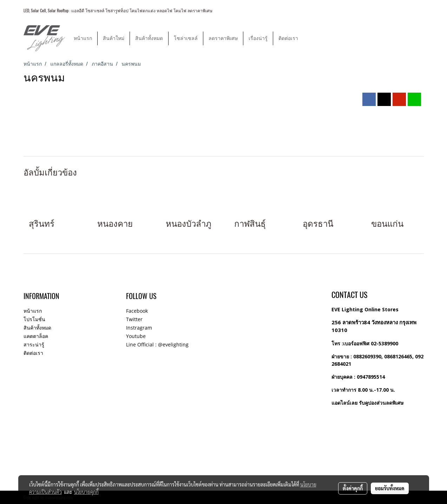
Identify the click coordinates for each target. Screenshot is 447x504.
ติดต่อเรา (288, 38)
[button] (310, 38)
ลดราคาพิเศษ (223, 38)
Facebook (137, 311)
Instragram (139, 328)
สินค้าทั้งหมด (149, 38)
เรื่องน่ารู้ (258, 38)
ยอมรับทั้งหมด (390, 488)
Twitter (134, 319)
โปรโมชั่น (34, 319)
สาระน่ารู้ (34, 344)
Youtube (136, 336)
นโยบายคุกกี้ (86, 492)
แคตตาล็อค (36, 336)
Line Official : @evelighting (157, 344)
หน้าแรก (83, 38)
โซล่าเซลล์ (186, 38)
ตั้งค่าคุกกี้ (353, 488)
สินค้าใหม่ (114, 38)
